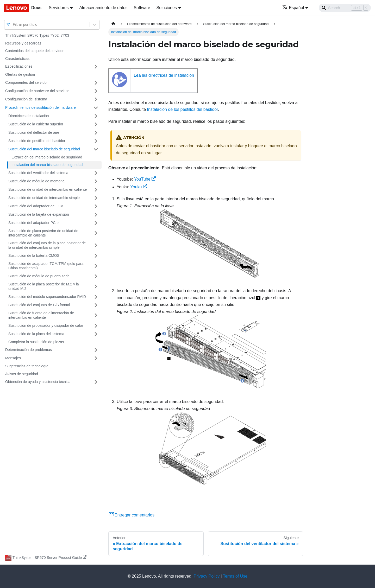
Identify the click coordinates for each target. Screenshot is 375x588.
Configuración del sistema (26, 99)
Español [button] (293, 8)
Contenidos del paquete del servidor (34, 51)
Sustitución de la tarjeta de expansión (39, 214)
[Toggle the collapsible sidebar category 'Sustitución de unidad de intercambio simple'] (96, 198)
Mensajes (13, 358)
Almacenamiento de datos (103, 8)
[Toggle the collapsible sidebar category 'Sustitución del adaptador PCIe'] (96, 223)
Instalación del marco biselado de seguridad (47, 165)
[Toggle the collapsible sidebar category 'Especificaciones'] (96, 67)
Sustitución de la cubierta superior (36, 124)
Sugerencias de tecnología (27, 366)
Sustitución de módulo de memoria (36, 181)
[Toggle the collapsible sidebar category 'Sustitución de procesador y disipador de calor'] (96, 326)
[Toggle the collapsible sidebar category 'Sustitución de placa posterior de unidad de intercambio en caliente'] (96, 233)
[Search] (345, 8)
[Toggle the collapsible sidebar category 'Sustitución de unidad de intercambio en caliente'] (96, 190)
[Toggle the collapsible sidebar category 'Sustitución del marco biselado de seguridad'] (96, 149)
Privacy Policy (207, 576)
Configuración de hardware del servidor (37, 91)
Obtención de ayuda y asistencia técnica (38, 382)
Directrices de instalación (29, 116)
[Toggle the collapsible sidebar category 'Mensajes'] (96, 358)
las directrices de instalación (164, 75)
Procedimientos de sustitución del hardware (40, 107)
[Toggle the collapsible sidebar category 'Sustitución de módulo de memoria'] (96, 181)
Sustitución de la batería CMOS (34, 255)
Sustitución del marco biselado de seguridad (44, 149)
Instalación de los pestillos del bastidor (183, 109)
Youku (139, 187)
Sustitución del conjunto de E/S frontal (39, 305)
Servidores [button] (59, 8)
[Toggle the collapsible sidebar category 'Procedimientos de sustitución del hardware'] (96, 108)
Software (142, 8)
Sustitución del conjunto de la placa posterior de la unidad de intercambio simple (47, 245)
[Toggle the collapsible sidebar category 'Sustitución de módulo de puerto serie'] (96, 276)
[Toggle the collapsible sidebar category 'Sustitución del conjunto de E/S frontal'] (96, 305)
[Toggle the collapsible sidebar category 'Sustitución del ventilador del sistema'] (96, 173)
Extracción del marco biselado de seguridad (47, 157)
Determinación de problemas (29, 350)
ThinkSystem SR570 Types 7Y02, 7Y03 (37, 35)
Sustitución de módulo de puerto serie (39, 276)
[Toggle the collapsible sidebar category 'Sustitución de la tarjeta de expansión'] (96, 215)
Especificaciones (19, 66)
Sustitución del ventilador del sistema (38, 173)
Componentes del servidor (26, 82)
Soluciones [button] (167, 8)
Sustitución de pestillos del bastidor (37, 141)
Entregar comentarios (131, 515)
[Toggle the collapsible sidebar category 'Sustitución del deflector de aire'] (96, 133)
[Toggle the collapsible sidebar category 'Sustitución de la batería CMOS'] (96, 256)
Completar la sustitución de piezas (36, 342)
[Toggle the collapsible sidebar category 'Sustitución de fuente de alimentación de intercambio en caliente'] (96, 315)
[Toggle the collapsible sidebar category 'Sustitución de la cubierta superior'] (96, 124)
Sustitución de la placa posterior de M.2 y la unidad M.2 (44, 286)
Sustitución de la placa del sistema (36, 334)
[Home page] (113, 24)
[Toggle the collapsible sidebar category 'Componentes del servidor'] (96, 83)
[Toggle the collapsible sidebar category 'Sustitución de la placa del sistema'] (96, 334)
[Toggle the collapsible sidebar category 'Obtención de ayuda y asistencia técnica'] (96, 382)
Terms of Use (235, 576)
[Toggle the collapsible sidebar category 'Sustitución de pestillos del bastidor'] (96, 141)
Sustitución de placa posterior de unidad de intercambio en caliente (43, 233)
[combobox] (13, 25)
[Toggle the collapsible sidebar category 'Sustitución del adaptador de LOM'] (96, 206)
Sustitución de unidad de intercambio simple (44, 198)
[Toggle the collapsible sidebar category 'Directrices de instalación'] (96, 116)
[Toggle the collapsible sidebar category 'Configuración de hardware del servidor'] (96, 91)
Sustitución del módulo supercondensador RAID (47, 297)
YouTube (145, 179)
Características (17, 59)
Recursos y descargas (23, 43)
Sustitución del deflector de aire (34, 132)
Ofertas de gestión (20, 74)
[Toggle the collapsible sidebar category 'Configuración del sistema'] (96, 99)
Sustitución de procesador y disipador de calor (46, 325)
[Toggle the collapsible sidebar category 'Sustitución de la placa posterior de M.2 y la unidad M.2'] (96, 287)
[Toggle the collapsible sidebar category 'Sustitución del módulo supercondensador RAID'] (96, 297)
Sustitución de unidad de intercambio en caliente (48, 189)
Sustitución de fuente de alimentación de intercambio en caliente (41, 315)
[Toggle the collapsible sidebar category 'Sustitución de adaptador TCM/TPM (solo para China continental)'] (96, 266)
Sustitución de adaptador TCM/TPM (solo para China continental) (46, 266)
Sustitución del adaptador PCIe (33, 223)
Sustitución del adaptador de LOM (36, 206)
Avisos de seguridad (22, 374)
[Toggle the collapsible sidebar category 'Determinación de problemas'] (96, 350)
